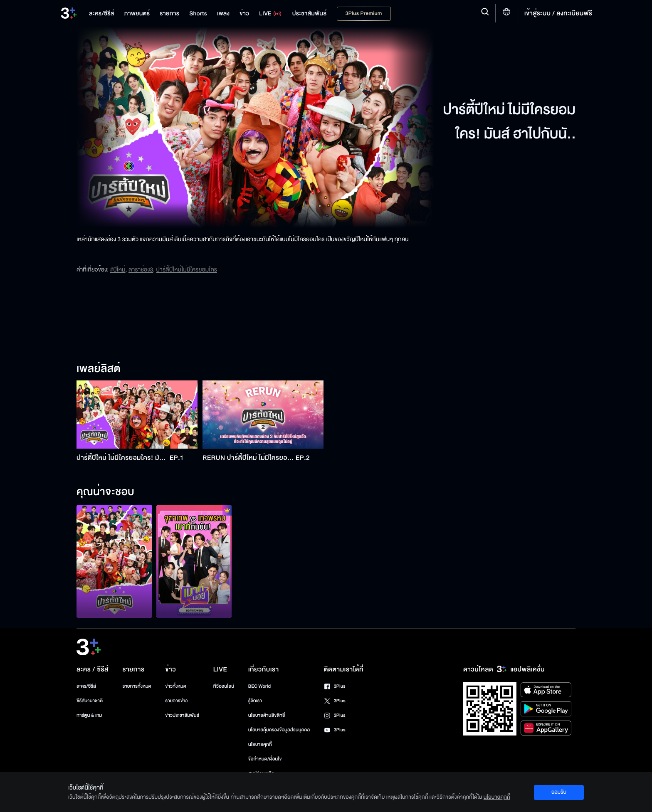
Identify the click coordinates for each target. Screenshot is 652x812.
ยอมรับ (559, 792)
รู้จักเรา (255, 701)
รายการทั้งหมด (137, 686)
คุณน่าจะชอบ (105, 492)
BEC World (259, 686)
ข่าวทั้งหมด (176, 686)
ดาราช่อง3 (141, 270)
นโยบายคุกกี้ (260, 744)
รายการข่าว (176, 701)
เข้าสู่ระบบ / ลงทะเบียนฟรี (558, 13)
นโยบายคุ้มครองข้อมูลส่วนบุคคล (279, 730)
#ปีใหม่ (118, 270)
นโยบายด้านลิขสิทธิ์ (267, 715)
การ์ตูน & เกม (89, 715)
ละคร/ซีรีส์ (86, 686)
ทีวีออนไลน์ (224, 686)
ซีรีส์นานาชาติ (90, 701)
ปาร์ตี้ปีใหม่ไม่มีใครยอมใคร (187, 270)
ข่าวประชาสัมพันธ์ (182, 715)
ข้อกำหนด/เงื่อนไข (265, 759)
